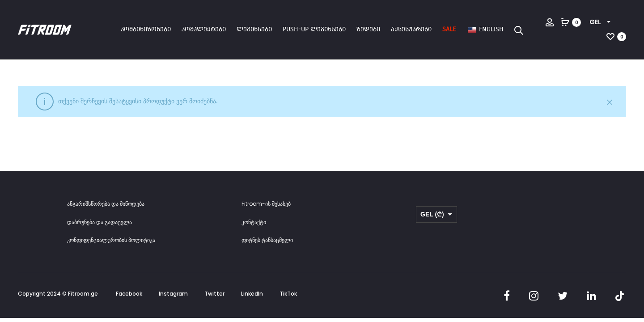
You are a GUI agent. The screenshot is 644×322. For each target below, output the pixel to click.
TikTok (288, 294)
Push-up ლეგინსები (314, 29)
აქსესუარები (411, 29)
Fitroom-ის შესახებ (266, 204)
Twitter (214, 294)
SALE (449, 29)
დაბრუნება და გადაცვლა (100, 222)
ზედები (368, 29)
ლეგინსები (254, 29)
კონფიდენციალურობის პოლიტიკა (111, 240)
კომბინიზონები (146, 29)
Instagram (173, 294)
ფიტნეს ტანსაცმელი (267, 240)
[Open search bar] (519, 30)
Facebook (129, 294)
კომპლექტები (204, 29)
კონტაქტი (254, 222)
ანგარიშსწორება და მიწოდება (106, 204)
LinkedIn (252, 294)
